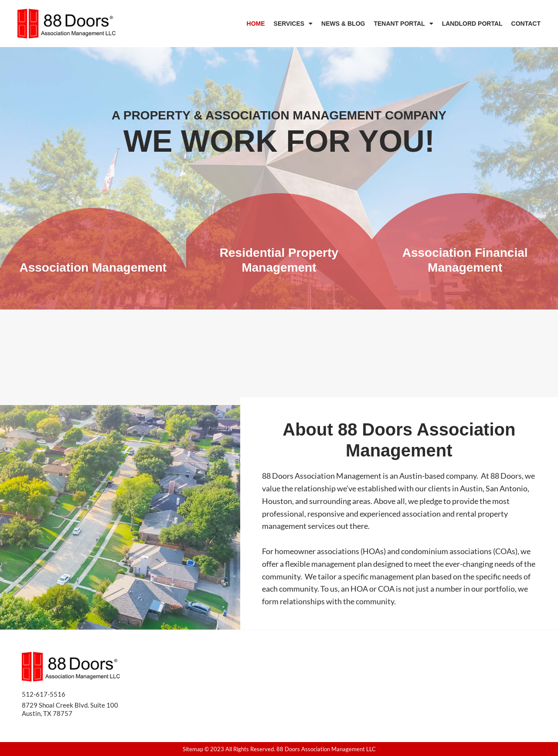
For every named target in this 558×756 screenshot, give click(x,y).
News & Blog (343, 24)
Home (256, 24)
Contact (526, 24)
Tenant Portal (403, 24)
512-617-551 (42, 694)
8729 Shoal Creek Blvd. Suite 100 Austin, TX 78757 (70, 709)
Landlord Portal (472, 24)
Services (293, 24)
